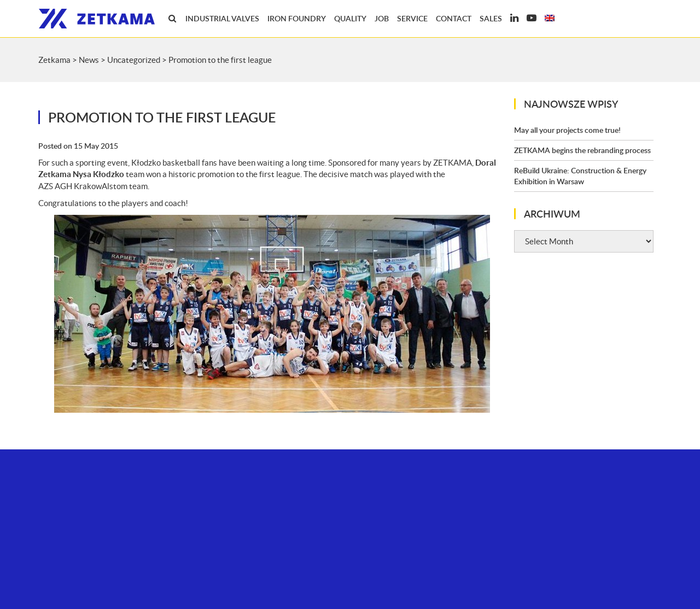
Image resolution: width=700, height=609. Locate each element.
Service (412, 18)
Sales (491, 18)
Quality (350, 18)
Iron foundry (297, 18)
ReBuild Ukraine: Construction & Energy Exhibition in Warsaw (580, 176)
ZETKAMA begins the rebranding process (582, 150)
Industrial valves (222, 18)
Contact (454, 18)
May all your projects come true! (567, 130)
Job (382, 18)
